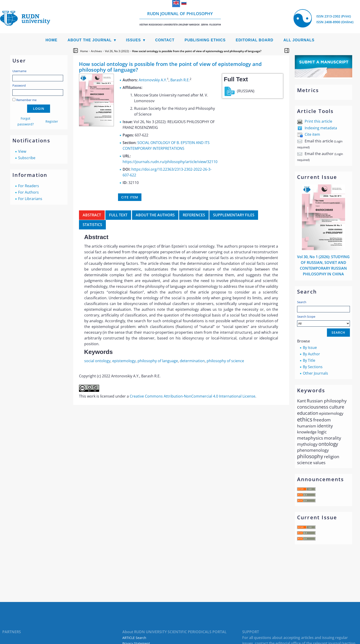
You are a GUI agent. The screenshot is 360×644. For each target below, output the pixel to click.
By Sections (313, 367)
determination (192, 361)
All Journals (299, 40)
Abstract (92, 215)
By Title (309, 360)
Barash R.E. (180, 80)
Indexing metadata (321, 128)
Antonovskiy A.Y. (153, 80)
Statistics (92, 225)
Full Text (118, 215)
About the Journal (90, 40)
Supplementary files (234, 215)
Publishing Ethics (205, 40)
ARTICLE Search (134, 638)
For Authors (28, 192)
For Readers (29, 186)
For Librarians (30, 199)
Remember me (26, 100)
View (22, 151)
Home (51, 40)
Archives (96, 51)
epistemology (124, 361)
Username (19, 71)
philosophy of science (225, 361)
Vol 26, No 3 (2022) (117, 51)
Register (52, 121)
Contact (165, 40)
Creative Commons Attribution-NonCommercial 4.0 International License (193, 396)
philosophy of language (158, 361)
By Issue (310, 347)
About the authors (155, 215)
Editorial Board (255, 40)
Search (302, 302)
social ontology (97, 361)
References (194, 215)
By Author (311, 354)
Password (19, 85)
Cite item (312, 134)
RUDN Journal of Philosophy (180, 18)
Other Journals (315, 373)
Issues (134, 40)
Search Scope (323, 321)
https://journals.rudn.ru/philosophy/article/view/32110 (170, 162)
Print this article (318, 121)
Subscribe (27, 158)
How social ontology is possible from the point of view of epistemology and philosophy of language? (197, 51)
